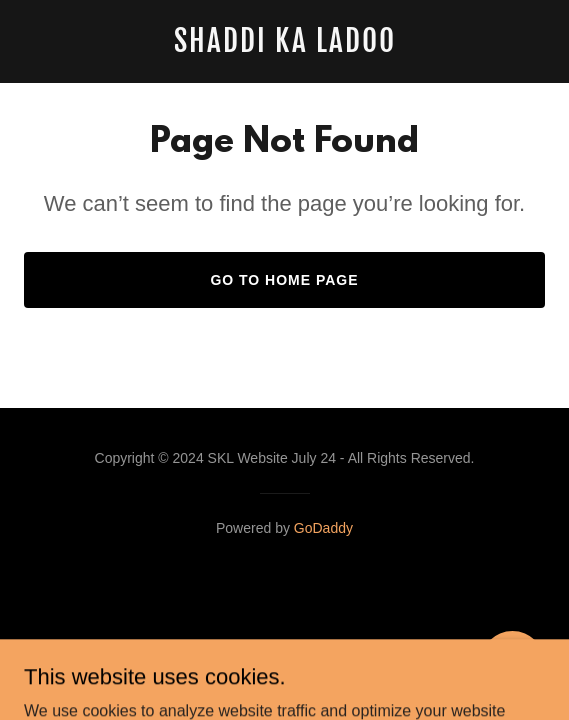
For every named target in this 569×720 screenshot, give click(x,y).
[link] (284, 46)
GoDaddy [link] (323, 528)
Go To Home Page (284, 280)
